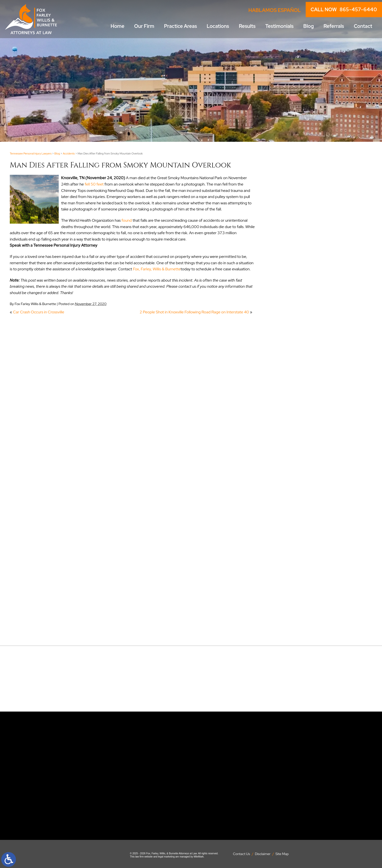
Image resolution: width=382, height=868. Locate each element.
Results (247, 26)
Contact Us (242, 854)
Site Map (282, 854)
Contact (363, 26)
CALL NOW (344, 10)
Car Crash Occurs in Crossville (39, 312)
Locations (218, 26)
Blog (309, 26)
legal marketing (166, 857)
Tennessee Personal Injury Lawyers (31, 154)
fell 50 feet (94, 184)
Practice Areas (181, 26)
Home (117, 26)
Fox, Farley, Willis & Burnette (157, 269)
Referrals (334, 26)
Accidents (69, 154)
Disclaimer (263, 854)
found (127, 220)
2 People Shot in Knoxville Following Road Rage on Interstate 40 (194, 312)
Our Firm (144, 26)
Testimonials (280, 26)
